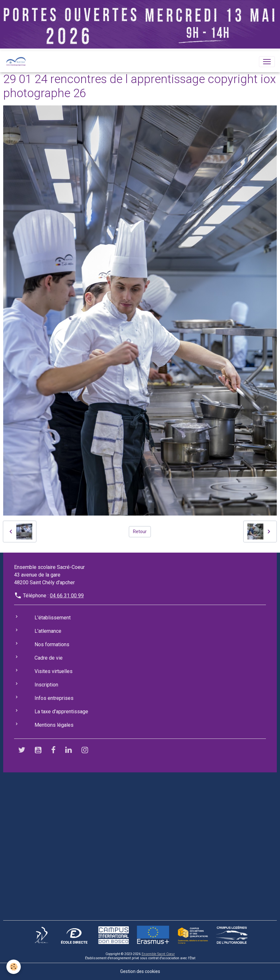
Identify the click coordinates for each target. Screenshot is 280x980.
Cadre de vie (49, 658)
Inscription (46, 685)
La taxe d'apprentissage (61, 712)
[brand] (17, 62)
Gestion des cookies (140, 971)
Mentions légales (54, 725)
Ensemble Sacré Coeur (158, 954)
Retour (140, 532)
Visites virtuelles (54, 671)
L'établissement (53, 618)
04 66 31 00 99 (67, 596)
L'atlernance (48, 631)
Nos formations (52, 644)
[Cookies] (14, 967)
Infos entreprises (54, 698)
